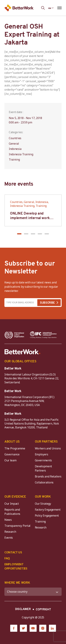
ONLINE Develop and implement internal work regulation (30, 218)
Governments (43, 460)
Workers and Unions (48, 448)
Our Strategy (43, 504)
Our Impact (12, 504)
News (8, 520)
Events (9, 538)
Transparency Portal (17, 526)
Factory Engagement (48, 510)
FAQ (7, 558)
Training (40, 521)
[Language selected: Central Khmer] (51, 8)
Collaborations (44, 482)
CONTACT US (13, 552)
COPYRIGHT (43, 610)
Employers (42, 454)
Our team (10, 460)
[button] (19, 234)
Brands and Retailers (48, 476)
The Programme (15, 448)
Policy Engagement (48, 516)
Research (10, 532)
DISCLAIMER (23, 609)
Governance (12, 454)
